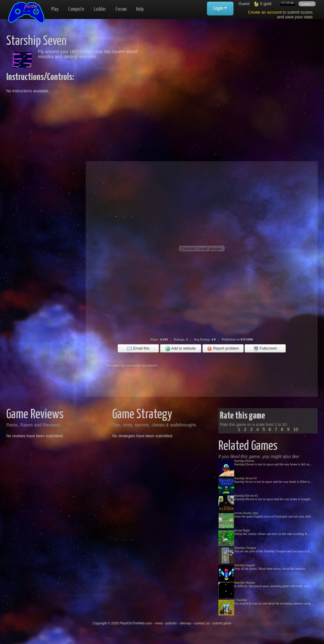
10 (296, 429)
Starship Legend (244, 565)
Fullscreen (265, 349)
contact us (202, 623)
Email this (138, 349)
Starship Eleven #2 (246, 496)
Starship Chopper (245, 548)
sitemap (186, 623)
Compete (76, 9)
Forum (121, 9)
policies (171, 623)
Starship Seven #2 (246, 478)
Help (140, 9)
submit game (222, 623)
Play (55, 9)
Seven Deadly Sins (246, 513)
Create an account (265, 12)
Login (220, 8)
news (159, 623)
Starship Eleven (244, 461)
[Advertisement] (217, 79)
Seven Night (242, 530)
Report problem (223, 349)
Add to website (181, 349)
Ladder (100, 9)
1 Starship (240, 600)
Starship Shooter (245, 583)
